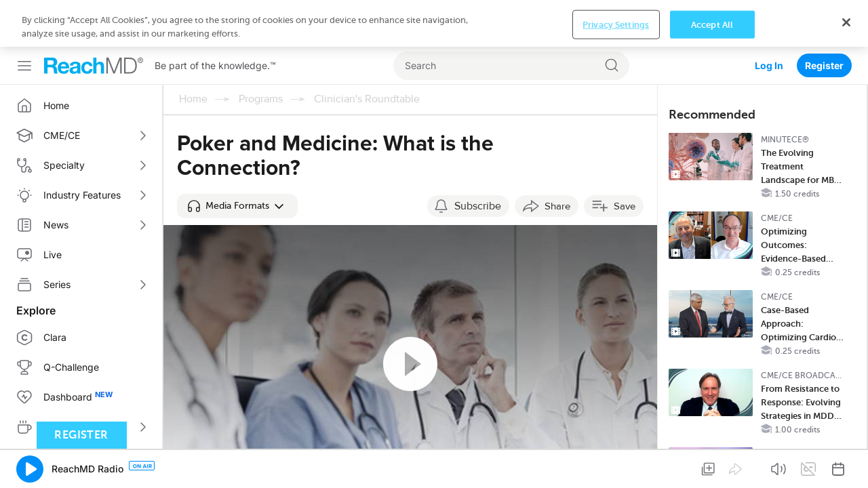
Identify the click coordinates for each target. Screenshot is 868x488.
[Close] (846, 463)
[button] (237, 159)
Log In (769, 19)
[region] (434, 465)
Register (824, 19)
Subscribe (478, 159)
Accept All (712, 465)
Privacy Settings (616, 465)
